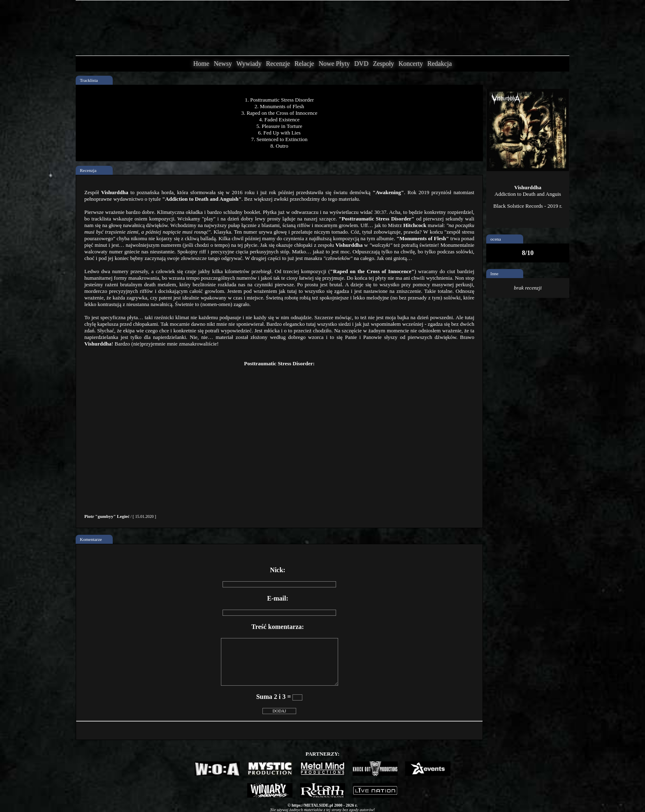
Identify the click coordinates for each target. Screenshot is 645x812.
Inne (494, 274)
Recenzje (278, 64)
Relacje (304, 64)
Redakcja (440, 64)
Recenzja (88, 170)
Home (201, 64)
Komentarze (91, 539)
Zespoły (383, 64)
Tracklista (89, 80)
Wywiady (249, 64)
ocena (496, 239)
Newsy (223, 64)
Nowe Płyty (334, 64)
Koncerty (411, 64)
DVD (361, 64)
